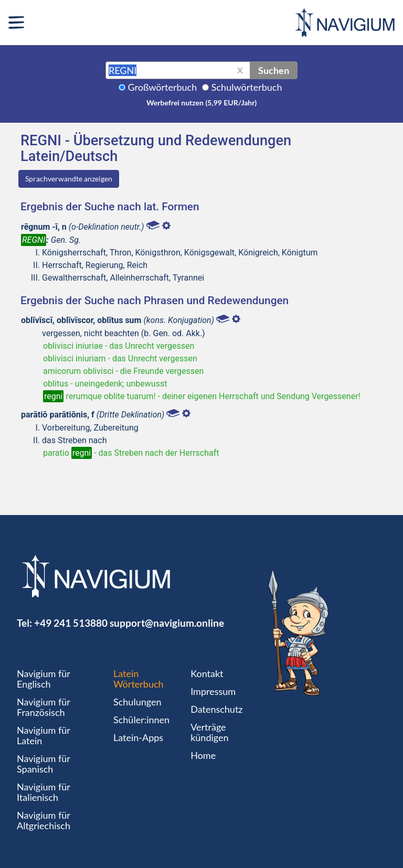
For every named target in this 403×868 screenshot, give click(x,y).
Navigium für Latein (44, 735)
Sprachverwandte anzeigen (69, 179)
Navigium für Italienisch (44, 792)
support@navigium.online (167, 623)
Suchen (274, 70)
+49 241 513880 (71, 623)
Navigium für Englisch (44, 679)
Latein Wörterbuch (139, 679)
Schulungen (137, 702)
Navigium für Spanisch (44, 764)
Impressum (213, 691)
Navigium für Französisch (44, 707)
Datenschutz (216, 709)
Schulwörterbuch (247, 87)
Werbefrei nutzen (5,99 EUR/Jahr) (201, 103)
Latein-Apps (138, 737)
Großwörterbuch (163, 87)
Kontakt (207, 673)
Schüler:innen (141, 720)
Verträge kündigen (209, 732)
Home (203, 755)
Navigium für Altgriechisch (44, 820)
